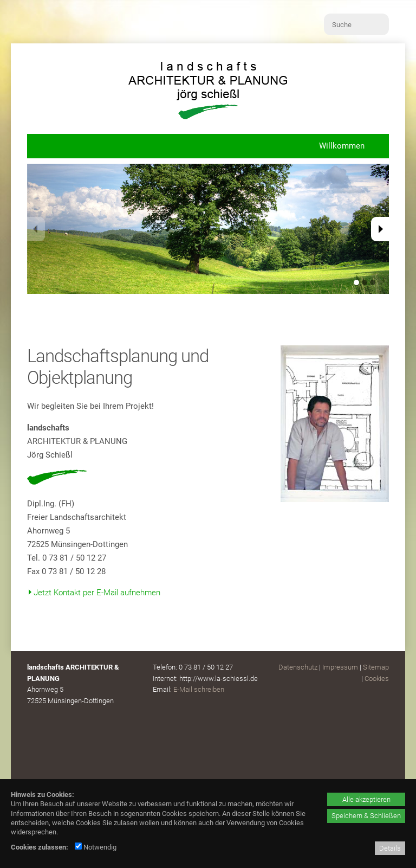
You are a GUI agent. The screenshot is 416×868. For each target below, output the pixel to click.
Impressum (340, 667)
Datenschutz (298, 667)
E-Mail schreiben (199, 689)
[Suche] (356, 24)
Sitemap (376, 667)
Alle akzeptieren (366, 799)
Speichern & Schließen (366, 816)
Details (390, 848)
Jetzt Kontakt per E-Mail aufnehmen (97, 593)
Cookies (377, 679)
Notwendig (96, 847)
